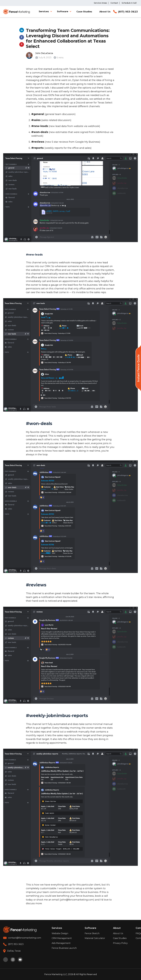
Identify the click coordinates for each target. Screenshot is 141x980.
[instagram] (13, 960)
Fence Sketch (92, 933)
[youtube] (20, 960)
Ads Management (61, 943)
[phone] (13, 944)
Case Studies (84, 12)
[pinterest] (6, 960)
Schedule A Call (129, 3)
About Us (105, 12)
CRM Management (62, 938)
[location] (12, 951)
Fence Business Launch (64, 948)
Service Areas (100, 3)
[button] (46, 11)
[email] (22, 938)
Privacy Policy (120, 943)
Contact (114, 3)
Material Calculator (95, 938)
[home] (17, 12)
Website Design (60, 933)
